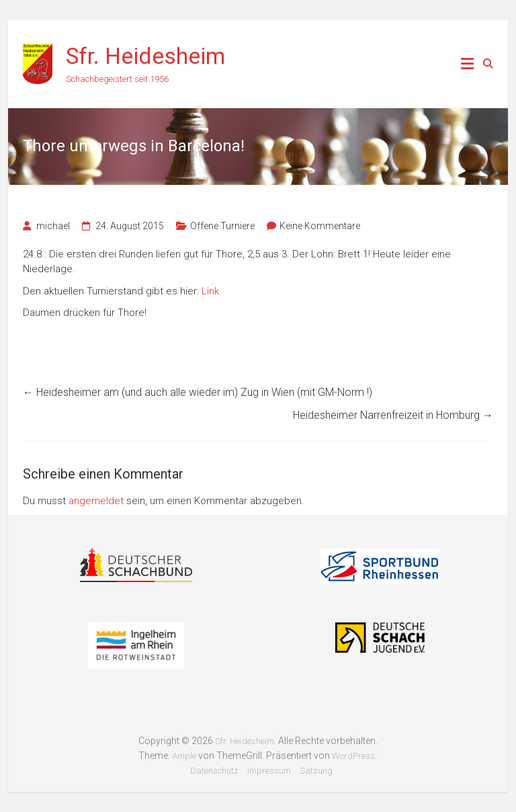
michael (53, 226)
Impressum (269, 771)
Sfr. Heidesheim (145, 56)
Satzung (316, 771)
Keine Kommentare (320, 226)
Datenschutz (214, 771)
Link (210, 291)
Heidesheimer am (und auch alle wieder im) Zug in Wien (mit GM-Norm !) (198, 392)
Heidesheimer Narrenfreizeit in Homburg (393, 415)
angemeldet (96, 501)
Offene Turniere (222, 226)
